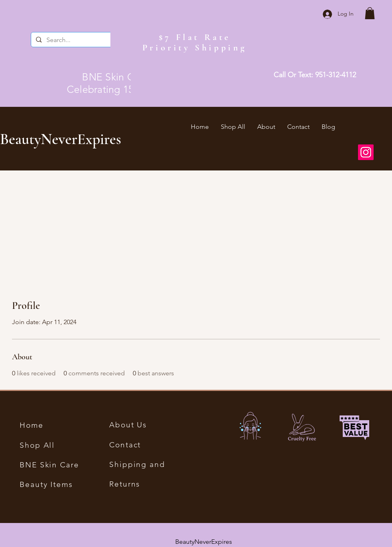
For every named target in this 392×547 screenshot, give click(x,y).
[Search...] (78, 40)
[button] (370, 13)
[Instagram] (366, 152)
